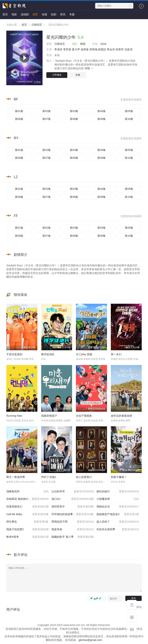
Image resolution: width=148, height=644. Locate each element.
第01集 (19, 111)
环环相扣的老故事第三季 (73, 514)
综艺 (35, 14)
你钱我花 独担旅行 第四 (27, 499)
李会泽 (111, 49)
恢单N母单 (27, 537)
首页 (5, 14)
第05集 (129, 111)
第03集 (74, 111)
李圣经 (58, 49)
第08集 (74, 119)
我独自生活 (118, 507)
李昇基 (67, 49)
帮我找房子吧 (73, 522)
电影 (14, 14)
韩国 (83, 44)
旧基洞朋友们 (27, 507)
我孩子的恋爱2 (27, 529)
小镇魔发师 (118, 499)
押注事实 (27, 522)
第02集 (47, 111)
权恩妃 (102, 49)
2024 (103, 44)
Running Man (14, 416)
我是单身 (73, 529)
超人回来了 (118, 522)
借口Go (73, 499)
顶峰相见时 (27, 492)
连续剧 (25, 14)
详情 (89, 68)
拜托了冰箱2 (49, 477)
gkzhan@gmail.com (90, 640)
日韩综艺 (37, 25)
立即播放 (57, 75)
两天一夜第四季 (16, 477)
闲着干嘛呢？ (119, 477)
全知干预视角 (84, 416)
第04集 (101, 111)
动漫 (44, 14)
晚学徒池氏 (48, 354)
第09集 (101, 119)
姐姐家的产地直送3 (118, 514)
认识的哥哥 (73, 492)
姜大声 (76, 49)
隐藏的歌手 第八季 (73, 537)
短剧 (54, 14)
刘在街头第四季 (118, 529)
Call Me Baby (27, 514)
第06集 (19, 119)
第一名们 (116, 354)
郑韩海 (93, 49)
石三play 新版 (84, 354)
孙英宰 (120, 49)
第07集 (47, 119)
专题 (72, 14)
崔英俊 (85, 49)
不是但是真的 (14, 354)
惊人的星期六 (84, 477)
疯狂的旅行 (118, 492)
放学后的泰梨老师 (121, 416)
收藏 (78, 75)
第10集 (129, 119)
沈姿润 (128, 49)
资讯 (63, 14)
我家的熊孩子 (49, 416)
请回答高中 (73, 507)
